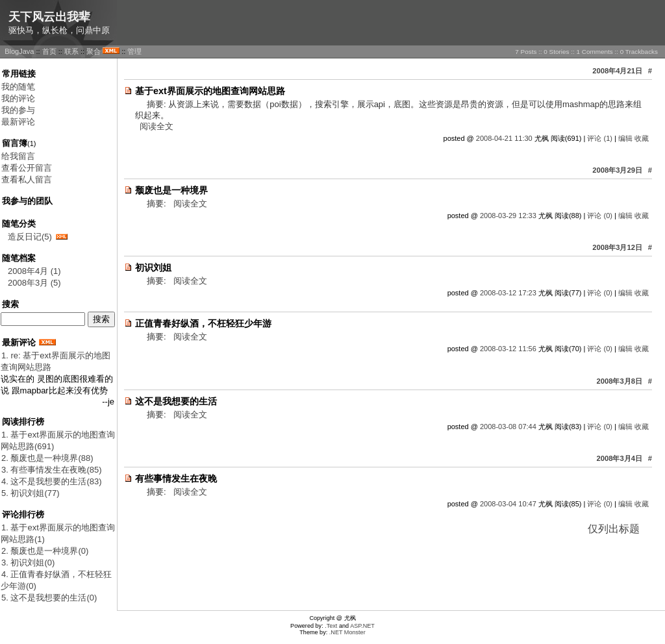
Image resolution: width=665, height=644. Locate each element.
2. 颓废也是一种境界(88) (47, 458)
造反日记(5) (30, 237)
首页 (49, 51)
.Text (331, 626)
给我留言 (18, 156)
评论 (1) (600, 138)
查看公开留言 (27, 168)
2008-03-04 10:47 (508, 504)
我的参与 (18, 110)
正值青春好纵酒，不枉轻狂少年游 (203, 323)
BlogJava (19, 51)
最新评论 (18, 122)
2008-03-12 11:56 (508, 349)
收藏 (642, 138)
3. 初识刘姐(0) (28, 563)
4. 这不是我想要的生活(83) (52, 481)
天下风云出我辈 (49, 17)
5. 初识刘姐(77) (31, 493)
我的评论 (18, 98)
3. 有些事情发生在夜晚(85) (52, 470)
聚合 (94, 51)
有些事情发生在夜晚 (176, 478)
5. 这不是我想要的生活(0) (49, 598)
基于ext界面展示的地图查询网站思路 (210, 91)
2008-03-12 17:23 (508, 293)
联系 (71, 51)
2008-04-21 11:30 (504, 138)
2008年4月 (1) (34, 271)
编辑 (625, 138)
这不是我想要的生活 (176, 401)
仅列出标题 (614, 529)
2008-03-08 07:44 (508, 427)
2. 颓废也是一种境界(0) (45, 551)
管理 (134, 51)
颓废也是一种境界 (171, 190)
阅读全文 (157, 126)
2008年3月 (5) (34, 283)
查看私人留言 (27, 180)
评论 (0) (600, 216)
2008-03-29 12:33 (508, 216)
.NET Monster (347, 632)
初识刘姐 (153, 267)
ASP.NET (362, 626)
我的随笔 (18, 87)
